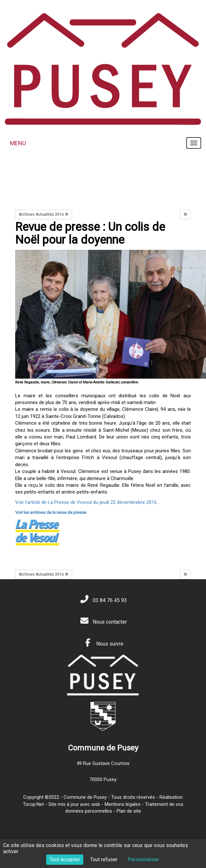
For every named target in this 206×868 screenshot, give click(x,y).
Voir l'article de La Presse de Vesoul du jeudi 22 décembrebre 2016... (87, 502)
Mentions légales (123, 804)
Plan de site (129, 811)
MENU (18, 143)
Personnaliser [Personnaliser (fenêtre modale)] (143, 859)
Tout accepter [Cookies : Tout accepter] (65, 859)
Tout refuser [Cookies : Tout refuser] (104, 859)
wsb (96, 804)
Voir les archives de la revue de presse (51, 512)
